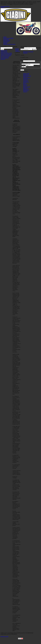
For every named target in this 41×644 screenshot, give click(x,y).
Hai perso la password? (28, 52)
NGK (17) (25, 77)
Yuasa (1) (25, 92)
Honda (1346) (26, 74)
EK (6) (25, 83)
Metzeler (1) (26, 90)
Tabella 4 (36, 65)
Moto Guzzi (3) (27, 87)
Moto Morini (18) (27, 76)
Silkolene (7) (26, 82)
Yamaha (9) (26, 81)
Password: (38, 48)
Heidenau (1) (26, 89)
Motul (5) (25, 84)
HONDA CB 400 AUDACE (9, 44)
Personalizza (3, 6)
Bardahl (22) (26, 75)
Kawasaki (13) (26, 78)
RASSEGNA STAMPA (8, 38)
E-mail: (22, 48)
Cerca (22, 61)
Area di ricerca (25, 63)
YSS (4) (25, 86)
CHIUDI (2, 8)
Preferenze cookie (4, 637)
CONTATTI (6, 42)
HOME (5, 37)
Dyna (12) (25, 80)
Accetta (8, 6)
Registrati (25, 53)
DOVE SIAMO (7, 41)
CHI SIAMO (6, 39)
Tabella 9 (24, 65)
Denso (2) (25, 88)
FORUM (5, 43)
